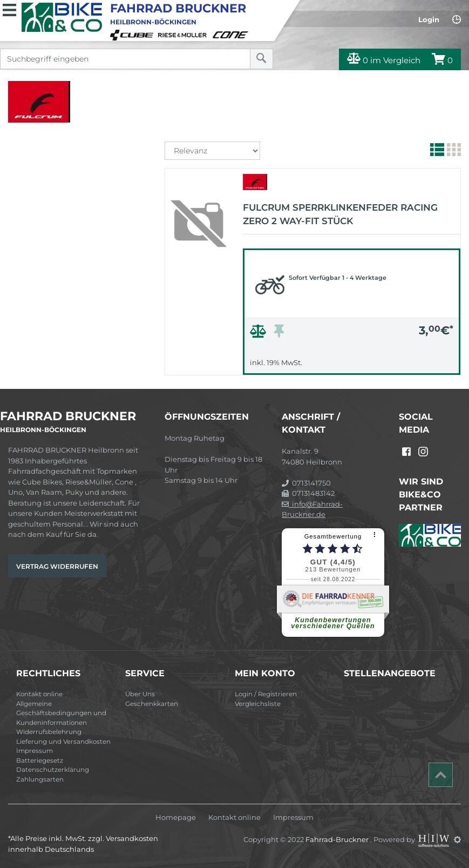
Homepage (176, 817)
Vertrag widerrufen (57, 566)
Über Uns (140, 694)
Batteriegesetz (40, 761)
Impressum (35, 751)
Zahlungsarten (40, 779)
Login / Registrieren (266, 694)
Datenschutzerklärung (53, 770)
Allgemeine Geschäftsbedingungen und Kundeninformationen (61, 713)
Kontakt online (39, 694)
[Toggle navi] (9, 9)
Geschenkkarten (152, 704)
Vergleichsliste (258, 704)
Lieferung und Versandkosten (63, 742)
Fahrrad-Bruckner (338, 839)
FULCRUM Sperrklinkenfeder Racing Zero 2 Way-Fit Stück (340, 214)
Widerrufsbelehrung (49, 732)
